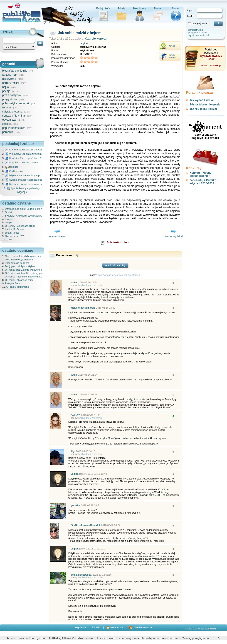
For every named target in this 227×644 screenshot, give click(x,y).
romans (7, 107)
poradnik (7, 132)
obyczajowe (9, 120)
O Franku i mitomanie (18, 287)
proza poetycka (11, 95)
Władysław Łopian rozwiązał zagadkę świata (31, 154)
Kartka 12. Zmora (14, 229)
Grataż (9, 212)
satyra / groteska (12, 112)
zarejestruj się (196, 30)
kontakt (96, 627)
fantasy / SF (10, 75)
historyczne (9, 79)
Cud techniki (14, 171)
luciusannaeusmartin (83, 308)
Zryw (9, 240)
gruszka (75, 505)
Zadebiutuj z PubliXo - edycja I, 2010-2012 (204, 182)
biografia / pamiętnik (14, 71)
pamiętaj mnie (199, 23)
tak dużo (12, 167)
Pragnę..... (11, 219)
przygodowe (10, 99)
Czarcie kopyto (96, 39)
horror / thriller (11, 83)
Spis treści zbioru (118, 242)
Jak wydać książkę (202, 100)
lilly (73, 451)
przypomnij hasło (197, 32)
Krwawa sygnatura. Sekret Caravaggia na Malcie (33, 150)
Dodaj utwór (103, 8)
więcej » (22, 192)
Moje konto (140, 8)
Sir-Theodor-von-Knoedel (85, 525)
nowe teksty (115, 627)
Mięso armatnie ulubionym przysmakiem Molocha (34, 175)
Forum (158, 8)
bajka (6, 87)
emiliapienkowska (81, 575)
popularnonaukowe (14, 128)
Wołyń (8, 222)
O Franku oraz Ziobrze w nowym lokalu (26, 270)
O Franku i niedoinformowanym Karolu (26, 277)
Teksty (122, 8)
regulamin (80, 627)
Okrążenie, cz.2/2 (14, 236)
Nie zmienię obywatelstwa (19, 260)
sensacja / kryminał (14, 116)
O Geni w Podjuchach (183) (20, 226)
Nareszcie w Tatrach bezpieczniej (23, 256)
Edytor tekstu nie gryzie (205, 105)
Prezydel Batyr (13, 283)
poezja (6, 91)
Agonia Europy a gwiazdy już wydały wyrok (32, 188)
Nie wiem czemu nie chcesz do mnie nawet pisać (33, 184)
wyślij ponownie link (199, 35)
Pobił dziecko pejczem (17, 263)
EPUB (172, 46)
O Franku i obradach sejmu (20, 280)
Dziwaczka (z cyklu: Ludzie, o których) (25, 209)
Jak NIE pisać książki (203, 109)
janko (74, 282)
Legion (84, 43)
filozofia (7, 124)
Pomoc (176, 8)
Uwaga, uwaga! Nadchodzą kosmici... (27, 180)
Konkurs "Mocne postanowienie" (200, 174)
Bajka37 (75, 415)
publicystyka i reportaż (16, 103)
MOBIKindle (172, 56)
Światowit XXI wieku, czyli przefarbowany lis (29, 216)
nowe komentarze (141, 627)
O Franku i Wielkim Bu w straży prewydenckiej (30, 273)
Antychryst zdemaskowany (21, 162)
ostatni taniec (12, 233)
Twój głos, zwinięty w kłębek (20, 266)
